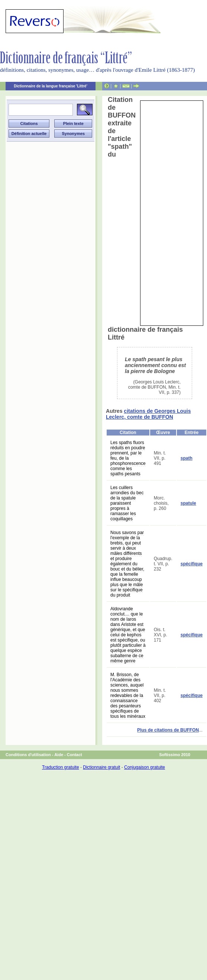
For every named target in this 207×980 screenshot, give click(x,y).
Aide (59, 755)
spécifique (192, 564)
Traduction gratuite (61, 767)
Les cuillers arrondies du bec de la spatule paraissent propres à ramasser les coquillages (127, 503)
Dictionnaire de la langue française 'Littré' (51, 86)
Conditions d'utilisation (28, 755)
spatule (188, 503)
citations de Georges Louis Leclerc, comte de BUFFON (148, 414)
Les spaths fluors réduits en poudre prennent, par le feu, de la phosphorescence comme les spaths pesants (128, 458)
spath (187, 458)
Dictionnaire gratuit (101, 767)
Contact (75, 755)
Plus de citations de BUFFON (168, 730)
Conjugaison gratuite (145, 767)
